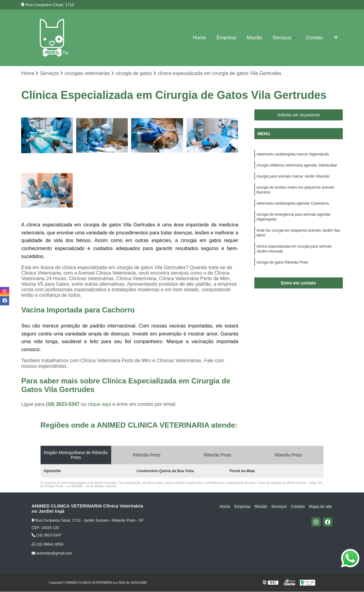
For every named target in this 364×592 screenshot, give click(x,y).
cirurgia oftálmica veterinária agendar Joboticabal (297, 167)
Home (200, 38)
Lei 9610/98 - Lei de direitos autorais (92, 487)
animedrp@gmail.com (52, 554)
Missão (254, 38)
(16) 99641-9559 (47, 545)
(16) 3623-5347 (63, 405)
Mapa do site (321, 507)
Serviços (282, 38)
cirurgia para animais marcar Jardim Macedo (293, 178)
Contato (315, 38)
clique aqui (99, 405)
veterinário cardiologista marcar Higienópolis (293, 155)
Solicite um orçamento (299, 115)
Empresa (226, 38)
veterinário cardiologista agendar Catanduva (293, 207)
